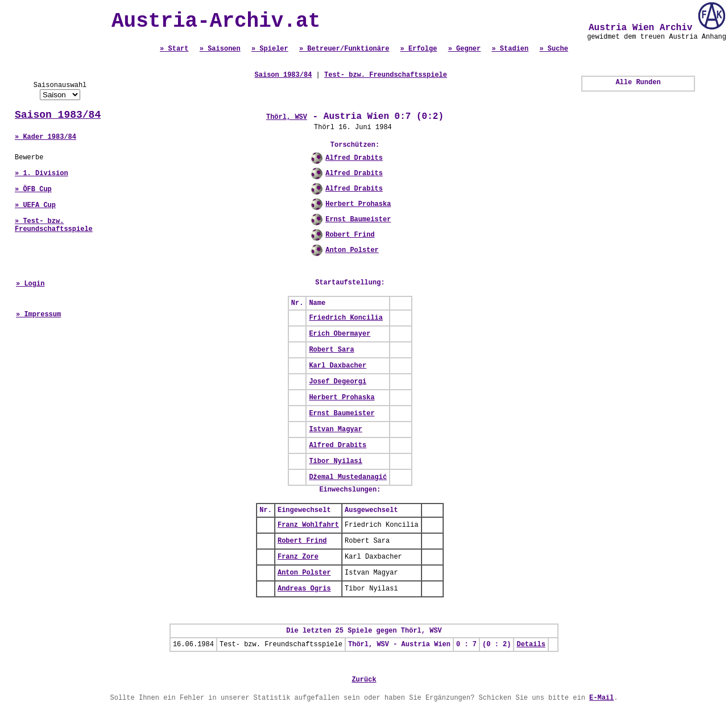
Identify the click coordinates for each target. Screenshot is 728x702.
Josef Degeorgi (338, 382)
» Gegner (465, 49)
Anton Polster (352, 250)
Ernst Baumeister (358, 220)
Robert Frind (350, 235)
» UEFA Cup (35, 205)
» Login (30, 284)
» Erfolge (419, 49)
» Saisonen (220, 49)
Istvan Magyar (336, 430)
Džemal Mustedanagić (348, 477)
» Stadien (510, 49)
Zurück (364, 680)
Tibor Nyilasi (336, 461)
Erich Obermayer (340, 334)
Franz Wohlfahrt (308, 525)
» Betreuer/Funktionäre (344, 49)
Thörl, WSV (287, 117)
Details (531, 645)
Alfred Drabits (354, 158)
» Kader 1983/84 (45, 137)
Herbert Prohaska (358, 204)
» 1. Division (42, 174)
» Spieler (270, 49)
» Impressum (38, 315)
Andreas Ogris (304, 589)
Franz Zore (298, 557)
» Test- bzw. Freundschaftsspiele (54, 225)
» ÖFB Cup (33, 189)
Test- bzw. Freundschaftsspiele (386, 75)
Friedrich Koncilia (346, 318)
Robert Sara (331, 350)
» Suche (553, 49)
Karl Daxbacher (338, 366)
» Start (174, 49)
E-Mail (601, 698)
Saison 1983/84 (58, 115)
